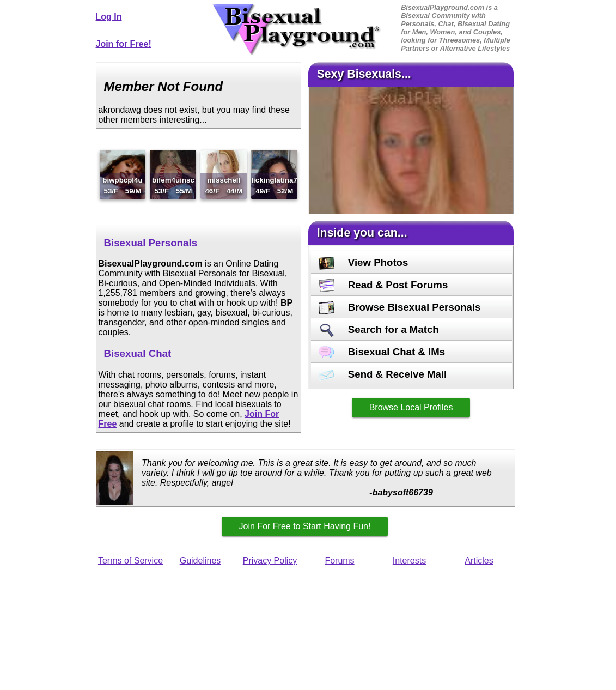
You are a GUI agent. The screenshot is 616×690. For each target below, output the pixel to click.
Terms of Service (130, 561)
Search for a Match (379, 329)
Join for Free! (124, 44)
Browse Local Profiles (411, 407)
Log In (109, 17)
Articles (479, 561)
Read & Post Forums (383, 285)
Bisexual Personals (151, 243)
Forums (339, 561)
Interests (409, 561)
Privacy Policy (270, 561)
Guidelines (200, 561)
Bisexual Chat (138, 353)
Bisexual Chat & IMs (382, 352)
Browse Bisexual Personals (400, 307)
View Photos (364, 262)
